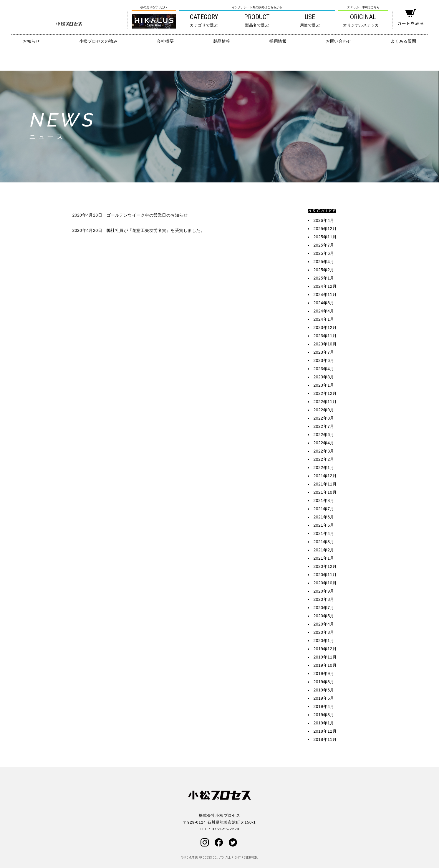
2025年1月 (324, 278)
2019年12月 (325, 649)
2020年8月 (324, 599)
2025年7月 (324, 245)
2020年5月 (324, 616)
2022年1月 (324, 468)
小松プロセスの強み (98, 41)
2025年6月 (324, 253)
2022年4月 (324, 443)
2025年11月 (325, 237)
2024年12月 (325, 286)
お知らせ (31, 41)
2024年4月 (324, 311)
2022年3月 (324, 451)
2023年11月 (325, 336)
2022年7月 (324, 426)
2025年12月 (325, 229)
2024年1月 (324, 319)
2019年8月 (324, 682)
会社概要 (165, 41)
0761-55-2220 (225, 829)
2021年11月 (325, 484)
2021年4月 (324, 533)
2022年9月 (324, 410)
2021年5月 (324, 525)
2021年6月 (324, 517)
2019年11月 (325, 657)
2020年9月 (324, 591)
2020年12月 (325, 566)
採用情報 (278, 41)
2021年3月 (324, 542)
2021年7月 (324, 509)
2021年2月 (324, 550)
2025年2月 (324, 270)
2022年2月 (324, 459)
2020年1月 (324, 641)
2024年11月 (325, 295)
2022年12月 (325, 393)
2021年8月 (324, 500)
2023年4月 (324, 369)
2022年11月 (325, 402)
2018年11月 (325, 739)
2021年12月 (325, 476)
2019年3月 (324, 715)
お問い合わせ (338, 41)
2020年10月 (325, 583)
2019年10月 (325, 665)
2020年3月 (324, 632)
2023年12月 (325, 327)
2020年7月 (324, 608)
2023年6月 (324, 360)
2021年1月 (324, 558)
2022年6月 (324, 435)
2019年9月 (324, 674)
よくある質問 (404, 41)
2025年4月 (324, 262)
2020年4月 (324, 624)
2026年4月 (324, 220)
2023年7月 (324, 352)
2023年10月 (325, 344)
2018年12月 (325, 731)
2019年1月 (324, 723)
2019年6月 (324, 690)
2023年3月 (324, 377)
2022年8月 (324, 418)
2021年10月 (325, 492)
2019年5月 (324, 698)
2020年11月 (325, 575)
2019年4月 (324, 706)
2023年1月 (324, 385)
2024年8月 (324, 303)
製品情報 (222, 41)
